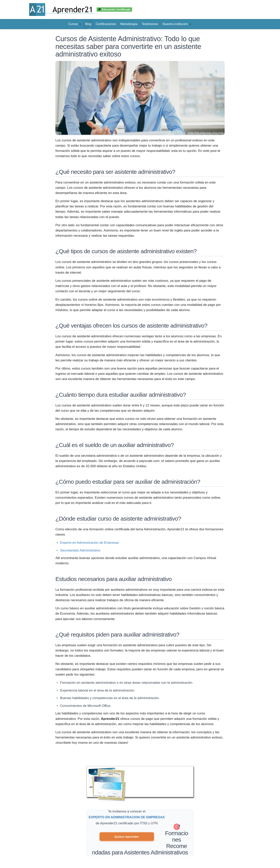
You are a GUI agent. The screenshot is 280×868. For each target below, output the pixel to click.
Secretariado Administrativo (80, 550)
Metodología (129, 24)
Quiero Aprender (127, 837)
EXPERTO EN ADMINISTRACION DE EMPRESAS (127, 817)
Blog (88, 24)
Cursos (75, 24)
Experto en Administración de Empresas (89, 543)
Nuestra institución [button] (177, 24)
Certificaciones (106, 24)
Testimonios (150, 24)
